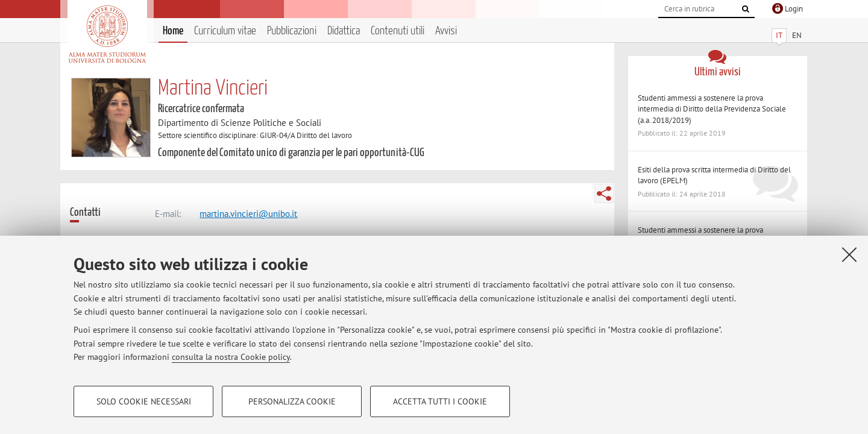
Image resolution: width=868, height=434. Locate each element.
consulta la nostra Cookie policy (231, 357)
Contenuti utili (398, 31)
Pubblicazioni (292, 31)
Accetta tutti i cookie (440, 401)
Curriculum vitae (225, 31)
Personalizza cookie (292, 401)
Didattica (344, 31)
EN (797, 35)
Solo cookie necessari (144, 401)
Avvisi (446, 31)
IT (779, 35)
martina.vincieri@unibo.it (248, 214)
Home (173, 31)
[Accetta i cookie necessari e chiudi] (849, 254)
